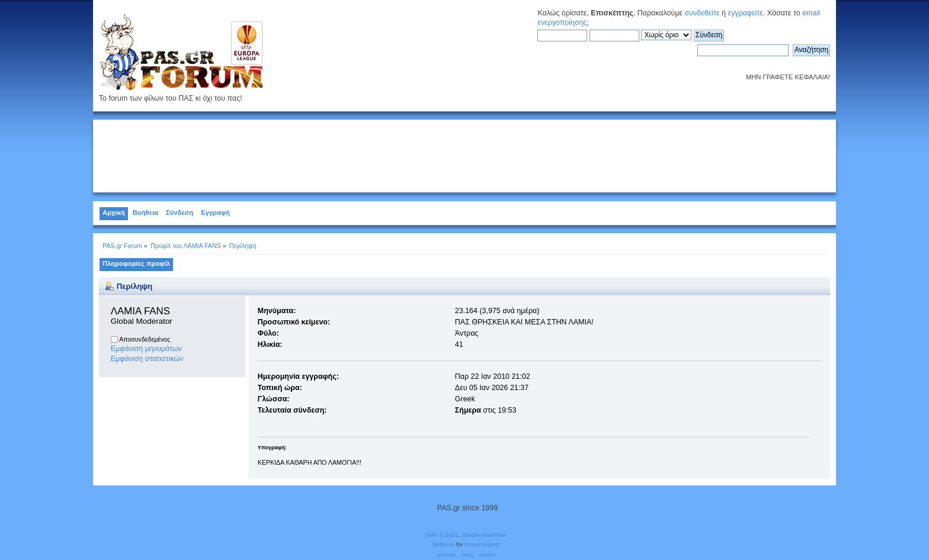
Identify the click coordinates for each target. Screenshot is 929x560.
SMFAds (444, 544)
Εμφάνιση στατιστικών (147, 359)
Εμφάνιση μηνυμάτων (146, 349)
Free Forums (481, 544)
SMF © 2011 (442, 535)
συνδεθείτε (702, 13)
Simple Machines (484, 535)
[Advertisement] (464, 154)
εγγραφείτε (745, 13)
